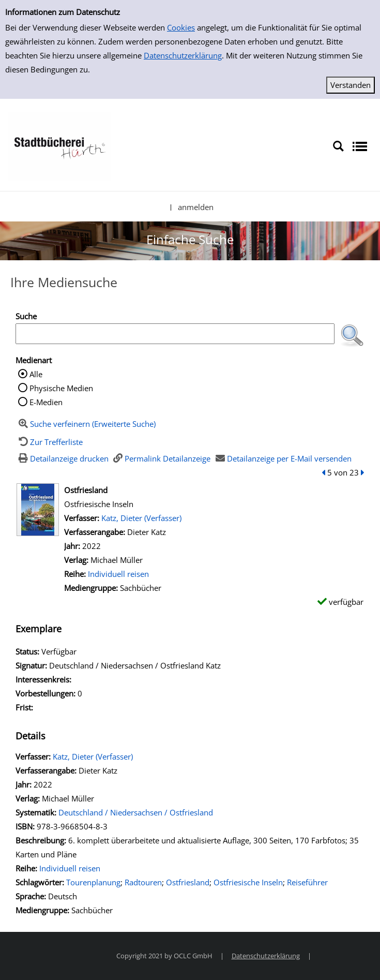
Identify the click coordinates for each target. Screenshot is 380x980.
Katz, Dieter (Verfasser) (141, 518)
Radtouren (143, 882)
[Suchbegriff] (175, 334)
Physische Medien (61, 388)
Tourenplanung (93, 882)
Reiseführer (307, 882)
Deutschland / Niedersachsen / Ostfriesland (136, 812)
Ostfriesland (188, 882)
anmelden (196, 207)
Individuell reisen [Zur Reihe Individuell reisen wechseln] (118, 574)
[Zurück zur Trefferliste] (49, 442)
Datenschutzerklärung (183, 55)
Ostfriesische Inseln (248, 882)
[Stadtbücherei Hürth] (59, 145)
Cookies (181, 27)
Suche (26, 316)
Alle (36, 374)
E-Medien (46, 402)
